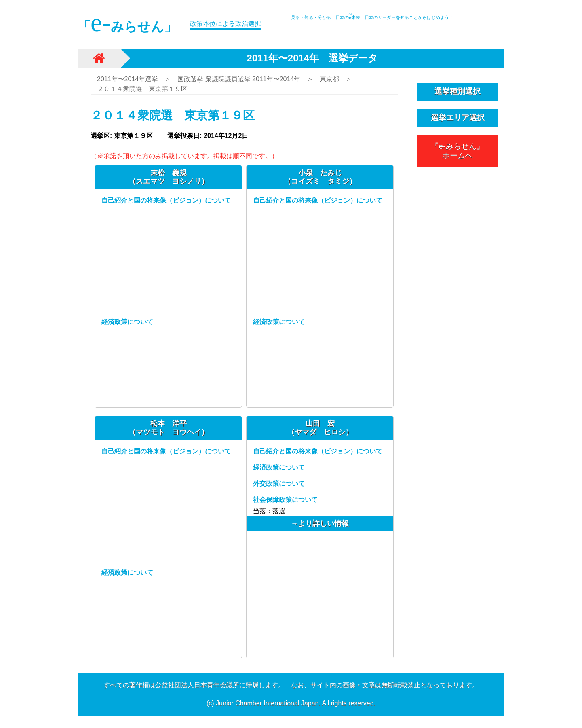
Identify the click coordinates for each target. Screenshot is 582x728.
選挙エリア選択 (458, 117)
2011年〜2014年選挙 (128, 79)
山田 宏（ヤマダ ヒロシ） (320, 428)
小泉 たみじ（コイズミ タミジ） (320, 177)
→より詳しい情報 (320, 523)
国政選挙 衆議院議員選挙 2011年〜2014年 (239, 79)
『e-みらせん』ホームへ (457, 151)
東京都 (329, 79)
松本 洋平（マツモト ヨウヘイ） (169, 428)
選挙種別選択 (458, 91)
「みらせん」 (127, 23)
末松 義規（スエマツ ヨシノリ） (169, 177)
